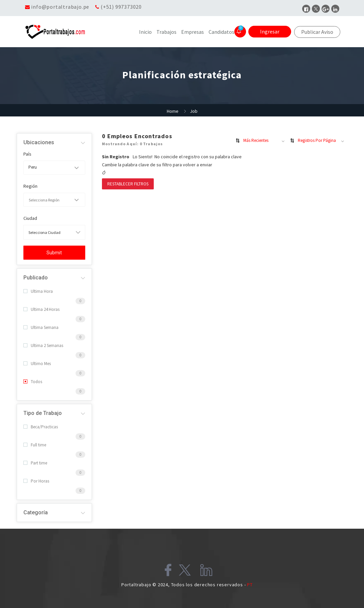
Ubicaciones (39, 142)
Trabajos (166, 32)
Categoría (36, 512)
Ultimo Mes (37, 364)
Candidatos (221, 32)
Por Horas (36, 481)
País (27, 154)
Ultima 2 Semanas (43, 345)
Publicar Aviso (317, 32)
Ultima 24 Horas (41, 309)
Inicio (145, 32)
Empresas (193, 32)
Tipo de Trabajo (43, 413)
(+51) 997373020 (121, 7)
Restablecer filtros (128, 184)
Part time (35, 463)
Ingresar (270, 31)
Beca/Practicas (41, 427)
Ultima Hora (38, 291)
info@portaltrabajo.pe (60, 7)
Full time (35, 445)
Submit (54, 253)
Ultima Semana (41, 327)
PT (250, 585)
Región (30, 186)
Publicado (36, 278)
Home (173, 111)
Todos (33, 382)
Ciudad (30, 218)
